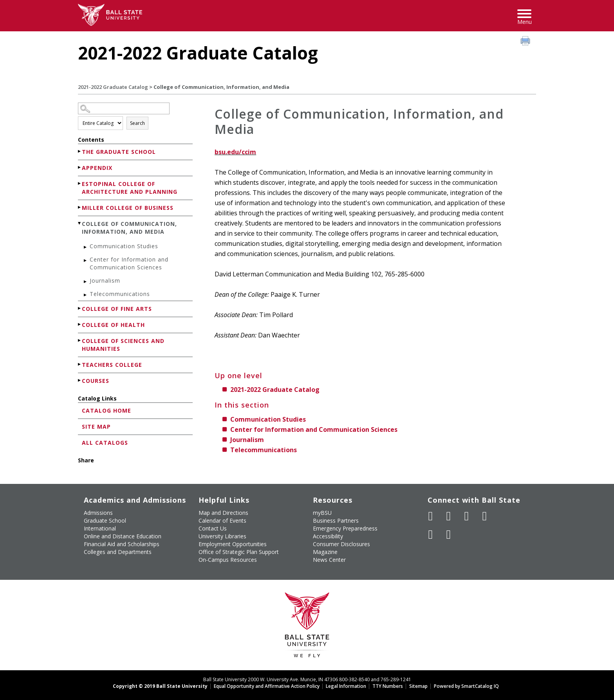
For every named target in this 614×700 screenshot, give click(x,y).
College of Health (113, 325)
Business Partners (336, 520)
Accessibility (328, 536)
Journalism (105, 281)
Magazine (325, 552)
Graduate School (105, 520)
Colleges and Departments (118, 552)
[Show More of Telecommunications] (86, 295)
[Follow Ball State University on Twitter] (449, 516)
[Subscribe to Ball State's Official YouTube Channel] (467, 516)
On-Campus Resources (228, 560)
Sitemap (418, 686)
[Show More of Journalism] (86, 282)
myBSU (322, 513)
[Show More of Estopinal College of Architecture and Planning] (80, 183)
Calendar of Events (222, 520)
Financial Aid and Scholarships (122, 544)
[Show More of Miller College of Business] (80, 207)
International (100, 528)
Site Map (96, 427)
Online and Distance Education (123, 536)
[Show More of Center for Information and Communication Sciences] (86, 261)
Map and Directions (223, 513)
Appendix (97, 168)
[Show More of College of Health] (80, 324)
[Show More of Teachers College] (80, 364)
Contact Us (213, 528)
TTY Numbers (388, 686)
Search (137, 123)
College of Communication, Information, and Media (129, 228)
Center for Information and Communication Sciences (129, 263)
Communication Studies (124, 246)
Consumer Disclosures (341, 544)
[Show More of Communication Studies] (86, 247)
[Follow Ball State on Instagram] (485, 516)
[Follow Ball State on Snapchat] (449, 534)
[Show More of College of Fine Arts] (80, 308)
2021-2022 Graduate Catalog (113, 87)
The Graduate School (119, 152)
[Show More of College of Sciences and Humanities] (80, 340)
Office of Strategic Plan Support (239, 552)
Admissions (98, 513)
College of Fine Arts (117, 309)
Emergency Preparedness (345, 528)
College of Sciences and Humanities (123, 345)
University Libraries (222, 536)
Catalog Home (107, 410)
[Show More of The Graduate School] (80, 151)
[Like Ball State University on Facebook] (431, 516)
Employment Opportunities (233, 544)
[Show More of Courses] (80, 380)
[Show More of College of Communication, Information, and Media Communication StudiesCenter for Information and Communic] (80, 223)
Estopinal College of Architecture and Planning (130, 188)
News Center (329, 560)
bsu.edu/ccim (235, 152)
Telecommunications (120, 294)
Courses (96, 381)
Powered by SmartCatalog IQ (466, 686)
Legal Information (346, 686)
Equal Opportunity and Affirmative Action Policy (267, 686)
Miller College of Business (128, 208)
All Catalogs (105, 443)
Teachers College (112, 365)
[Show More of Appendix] (80, 167)
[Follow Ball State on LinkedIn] (431, 534)
